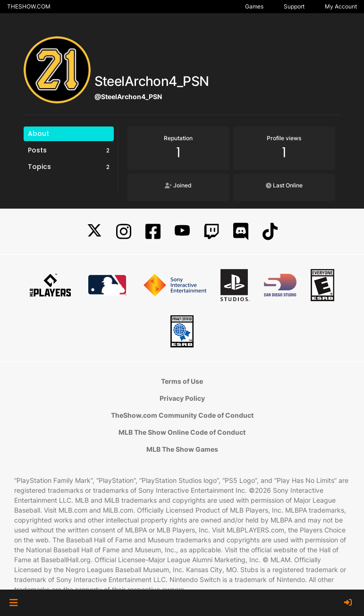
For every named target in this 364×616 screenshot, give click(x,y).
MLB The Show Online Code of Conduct (182, 432)
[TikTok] (270, 232)
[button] (13, 603)
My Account (341, 6)
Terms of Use (182, 381)
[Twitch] (212, 232)
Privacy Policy (182, 398)
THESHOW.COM (29, 6)
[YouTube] (182, 232)
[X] (94, 232)
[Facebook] (153, 232)
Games (254, 6)
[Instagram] (124, 232)
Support (294, 6)
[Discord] (241, 232)
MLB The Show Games (182, 449)
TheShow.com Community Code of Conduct (182, 415)
